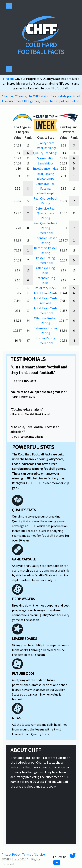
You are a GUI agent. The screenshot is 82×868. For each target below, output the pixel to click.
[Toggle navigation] (9, 6)
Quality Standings (45, 153)
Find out (9, 79)
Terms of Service (33, 854)
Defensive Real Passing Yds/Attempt (45, 188)
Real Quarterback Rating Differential (45, 228)
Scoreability (45, 158)
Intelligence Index (45, 168)
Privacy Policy (11, 854)
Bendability (45, 163)
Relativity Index (45, 288)
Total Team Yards (45, 293)
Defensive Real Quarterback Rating (45, 213)
